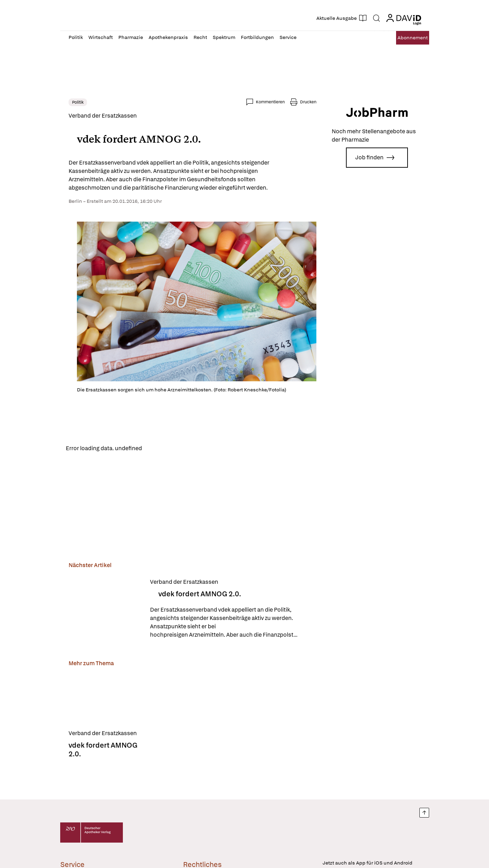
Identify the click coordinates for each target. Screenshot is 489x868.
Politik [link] (78, 102)
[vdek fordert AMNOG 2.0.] (105, 611)
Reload (157, 449)
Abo (405, 38)
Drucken (308, 102)
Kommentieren (270, 102)
